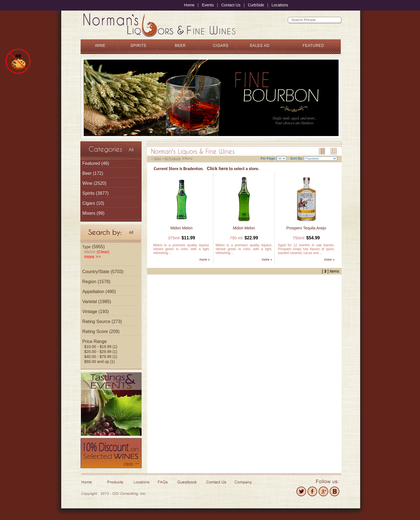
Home (189, 5)
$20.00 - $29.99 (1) (101, 352)
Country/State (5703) (103, 272)
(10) (93, 203)
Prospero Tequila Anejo (306, 228)
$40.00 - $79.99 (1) (101, 357)
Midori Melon (181, 228)
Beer (87, 173)
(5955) (94, 247)
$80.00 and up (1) (100, 362)
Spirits (88, 193)
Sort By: (297, 158)
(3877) (95, 193)
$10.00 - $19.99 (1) (101, 347)
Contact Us (231, 5)
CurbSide (256, 5)
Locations (280, 5)
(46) (96, 163)
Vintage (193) (96, 312)
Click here (217, 169)
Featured (91, 163)
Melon (97, 252)
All (131, 150)
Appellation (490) (99, 292)
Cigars (89, 203)
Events (208, 5)
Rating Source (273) (102, 322)
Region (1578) (96, 282)
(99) (93, 213)
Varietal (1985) (97, 302)
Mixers (89, 213)
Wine (87, 183)
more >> (93, 257)
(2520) (94, 183)
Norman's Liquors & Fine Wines (193, 151)
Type (86, 247)
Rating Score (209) (101, 331)
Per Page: (268, 158)
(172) (93, 173)
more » (205, 260)
